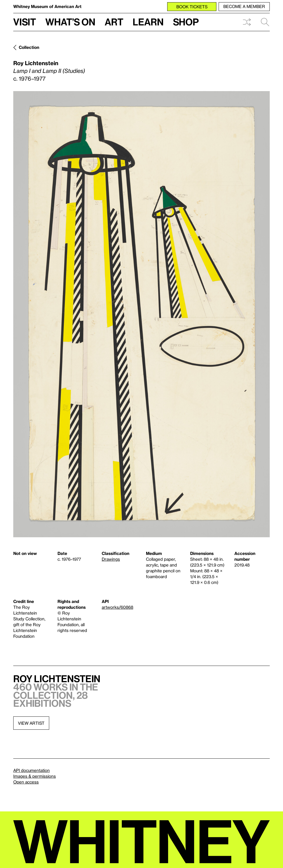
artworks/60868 (117, 607)
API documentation (32, 770)
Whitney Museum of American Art (47, 6)
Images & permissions (35, 776)
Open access (26, 782)
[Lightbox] (141, 314)
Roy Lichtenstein (36, 63)
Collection (29, 47)
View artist (31, 723)
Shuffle (247, 22)
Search (265, 22)
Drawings (111, 559)
